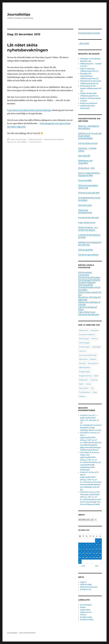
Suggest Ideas (85, 610)
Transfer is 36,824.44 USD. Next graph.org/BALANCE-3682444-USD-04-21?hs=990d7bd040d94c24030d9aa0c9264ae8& (90, 497)
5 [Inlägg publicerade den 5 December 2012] (87, 545)
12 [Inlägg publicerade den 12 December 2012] (87, 549)
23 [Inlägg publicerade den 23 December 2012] (100, 553)
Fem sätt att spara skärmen (88, 255)
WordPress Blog (86, 617)
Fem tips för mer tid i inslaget (89, 277)
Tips (18, 142)
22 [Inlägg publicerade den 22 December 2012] (97, 553)
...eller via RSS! (84, 43)
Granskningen (84, 347)
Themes (83, 615)
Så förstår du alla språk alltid (89, 193)
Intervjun (83, 351)
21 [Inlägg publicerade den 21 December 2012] (93, 553)
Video (95, 392)
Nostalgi (82, 363)
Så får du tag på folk (85, 250)
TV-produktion (85, 392)
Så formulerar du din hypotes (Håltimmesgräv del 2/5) (91, 88)
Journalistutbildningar (88, 355)
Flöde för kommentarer (89, 587)
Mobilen (93, 359)
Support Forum (86, 612)
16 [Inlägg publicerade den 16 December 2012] (100, 549)
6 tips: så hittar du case (87, 223)
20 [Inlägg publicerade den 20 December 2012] (90, 553)
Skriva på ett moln (85, 205)
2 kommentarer (35, 142)
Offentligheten (85, 367)
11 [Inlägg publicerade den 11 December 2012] (83, 549)
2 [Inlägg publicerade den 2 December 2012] (100, 540)
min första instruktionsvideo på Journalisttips (30, 110)
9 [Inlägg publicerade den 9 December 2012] (100, 545)
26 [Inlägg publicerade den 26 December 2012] (87, 557)
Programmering (85, 376)
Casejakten (95, 330)
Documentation (86, 605)
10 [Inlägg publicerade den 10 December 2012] (80, 549)
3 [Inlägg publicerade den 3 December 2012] (80, 545)
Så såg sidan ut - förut (86, 168)
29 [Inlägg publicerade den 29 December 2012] (97, 557)
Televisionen (84, 388)
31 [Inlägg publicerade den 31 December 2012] (80, 562)
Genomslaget (84, 343)
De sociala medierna (87, 334)
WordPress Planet (87, 620)
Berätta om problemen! (89, 103)
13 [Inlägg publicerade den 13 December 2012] (90, 549)
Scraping (94, 380)
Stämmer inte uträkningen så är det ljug (90, 487)
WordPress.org (86, 589)
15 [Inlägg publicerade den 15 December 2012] (97, 549)
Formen (95, 339)
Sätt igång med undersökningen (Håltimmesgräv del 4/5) (89, 76)
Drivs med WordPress (28, 633)
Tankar (88, 384)
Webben (24, 142)
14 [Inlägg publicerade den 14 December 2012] (93, 549)
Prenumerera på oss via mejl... (89, 33)
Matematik (83, 359)
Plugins (83, 607)
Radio (96, 376)
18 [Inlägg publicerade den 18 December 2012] (83, 553)
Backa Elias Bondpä (19, 139)
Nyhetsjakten (59, 139)
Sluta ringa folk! (84, 156)
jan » (97, 566)
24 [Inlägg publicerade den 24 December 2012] (80, 557)
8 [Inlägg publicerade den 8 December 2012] (97, 545)
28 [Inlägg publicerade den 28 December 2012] (93, 557)
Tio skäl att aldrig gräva (87, 282)
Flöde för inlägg (86, 585)
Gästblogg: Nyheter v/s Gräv (91, 430)
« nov (83, 566)
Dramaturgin (84, 339)
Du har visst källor (85, 180)
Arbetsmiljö (49, 139)
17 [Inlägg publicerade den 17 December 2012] (80, 553)
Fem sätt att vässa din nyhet (89, 218)
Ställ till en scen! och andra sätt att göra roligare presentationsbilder (90, 136)
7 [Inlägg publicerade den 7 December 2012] (93, 545)
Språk (81, 384)
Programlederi (85, 372)
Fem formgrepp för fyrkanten (89, 280)
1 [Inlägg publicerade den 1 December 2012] (97, 540)
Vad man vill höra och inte (88, 143)
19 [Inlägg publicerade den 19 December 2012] (87, 553)
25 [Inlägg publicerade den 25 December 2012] (83, 557)
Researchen (12, 142)
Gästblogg (96, 347)
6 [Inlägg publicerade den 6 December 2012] (90, 545)
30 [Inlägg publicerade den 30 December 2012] (100, 557)
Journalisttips (19, 14)
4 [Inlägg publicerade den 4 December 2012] (83, 545)
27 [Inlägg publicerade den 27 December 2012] (90, 557)
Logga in (83, 582)
